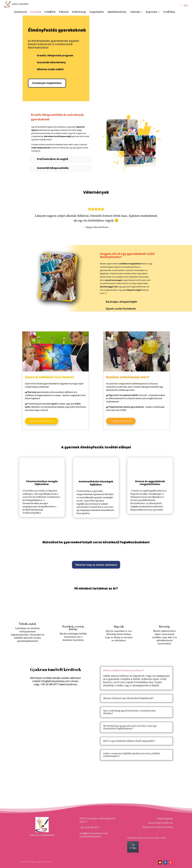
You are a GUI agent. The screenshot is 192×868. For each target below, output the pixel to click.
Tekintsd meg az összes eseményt (96, 565)
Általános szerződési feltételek (157, 827)
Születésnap (79, 12)
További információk (121, 421)
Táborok (64, 12)
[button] (23, 218)
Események (20, 12)
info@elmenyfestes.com (56, 681)
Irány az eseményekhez (42, 421)
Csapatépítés (97, 12)
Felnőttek (50, 12)
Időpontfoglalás (165, 819)
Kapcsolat (151, 12)
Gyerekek (36, 12)
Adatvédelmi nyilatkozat (160, 823)
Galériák (135, 12)
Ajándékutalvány (117, 12)
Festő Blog (169, 12)
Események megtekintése (47, 83)
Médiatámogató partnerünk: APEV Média (147, 838)
